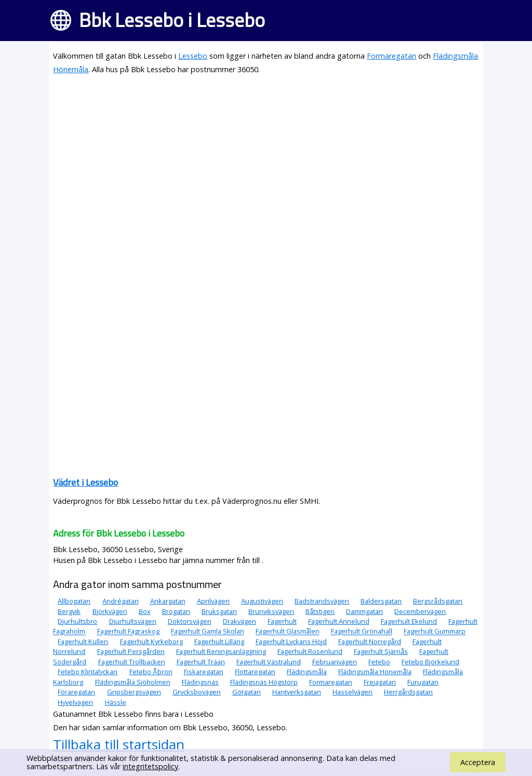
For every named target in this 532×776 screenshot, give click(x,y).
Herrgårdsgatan (408, 692)
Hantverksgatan (297, 692)
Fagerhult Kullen (83, 641)
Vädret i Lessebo (85, 482)
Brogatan (176, 611)
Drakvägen (240, 621)
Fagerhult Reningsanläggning (221, 651)
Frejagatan (380, 682)
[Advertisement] (266, 157)
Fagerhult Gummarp (435, 632)
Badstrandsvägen (322, 601)
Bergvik (69, 611)
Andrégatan (121, 601)
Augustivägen (262, 601)
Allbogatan (74, 601)
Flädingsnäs (200, 682)
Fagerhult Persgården (131, 651)
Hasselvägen (353, 692)
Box (145, 611)
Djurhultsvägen (133, 621)
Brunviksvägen (271, 611)
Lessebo (193, 56)
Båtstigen (320, 611)
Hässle (116, 702)
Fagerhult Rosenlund (310, 651)
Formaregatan (391, 56)
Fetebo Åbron (151, 672)
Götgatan (247, 692)
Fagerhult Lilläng (219, 641)
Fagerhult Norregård (370, 641)
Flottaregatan (255, 672)
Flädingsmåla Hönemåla (375, 672)
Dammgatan (364, 611)
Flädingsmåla (307, 672)
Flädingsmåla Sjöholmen (133, 682)
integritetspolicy (150, 766)
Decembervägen (420, 611)
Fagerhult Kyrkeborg (151, 641)
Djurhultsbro (77, 621)
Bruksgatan (219, 611)
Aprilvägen (213, 601)
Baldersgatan (381, 601)
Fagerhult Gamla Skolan (208, 632)
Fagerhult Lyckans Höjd (291, 641)
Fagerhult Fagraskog (128, 632)
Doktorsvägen (190, 621)
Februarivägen (335, 662)
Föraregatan (76, 692)
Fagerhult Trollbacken (132, 662)
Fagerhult (282, 621)
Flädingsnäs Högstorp (264, 682)
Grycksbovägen (197, 692)
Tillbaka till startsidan (119, 744)
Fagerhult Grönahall (362, 632)
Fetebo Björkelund (430, 662)
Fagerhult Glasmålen (288, 632)
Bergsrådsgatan (438, 601)
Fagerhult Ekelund (409, 621)
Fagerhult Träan (201, 662)
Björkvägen (110, 611)
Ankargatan (168, 601)
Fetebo (379, 662)
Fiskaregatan (204, 672)
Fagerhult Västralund (269, 662)
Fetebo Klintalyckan (88, 672)
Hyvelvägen (75, 702)
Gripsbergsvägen (134, 692)
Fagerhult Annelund (339, 621)
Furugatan (423, 682)
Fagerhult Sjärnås (381, 651)
